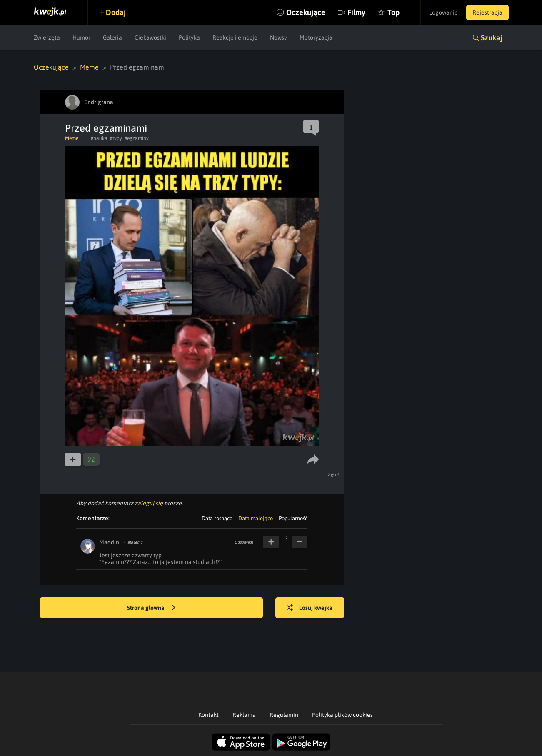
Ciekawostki (150, 37)
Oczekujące (306, 12)
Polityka (189, 37)
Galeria (112, 37)
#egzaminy (137, 138)
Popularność (293, 518)
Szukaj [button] (492, 38)
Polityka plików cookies (342, 715)
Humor (81, 37)
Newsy (278, 37)
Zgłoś (334, 474)
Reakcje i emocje (235, 37)
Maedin (109, 542)
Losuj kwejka (310, 608)
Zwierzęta (47, 37)
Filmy (356, 12)
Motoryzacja (316, 37)
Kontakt (209, 715)
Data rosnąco (217, 518)
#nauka (99, 138)
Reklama (244, 715)
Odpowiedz (244, 542)
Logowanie (443, 12)
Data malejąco (256, 518)
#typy (116, 138)
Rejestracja (487, 12)
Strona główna (151, 608)
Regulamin (284, 715)
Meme (89, 67)
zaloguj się (149, 503)
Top (393, 12)
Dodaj (116, 12)
